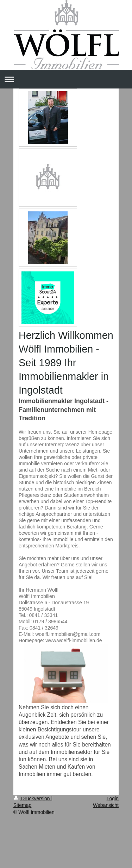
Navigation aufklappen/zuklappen (66, 79)
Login (113, 798)
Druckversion (32, 798)
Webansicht (106, 805)
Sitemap (22, 805)
